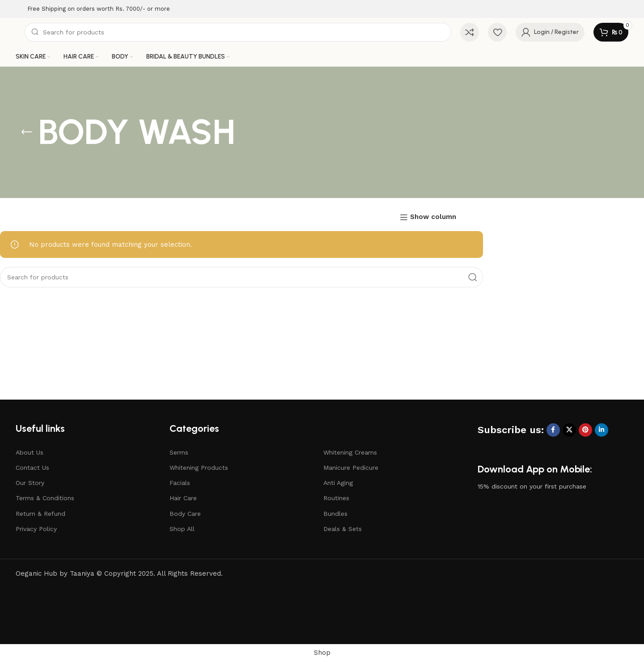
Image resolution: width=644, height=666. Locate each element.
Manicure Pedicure (351, 468)
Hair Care (183, 498)
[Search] (238, 32)
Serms (179, 452)
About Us (30, 452)
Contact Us (32, 468)
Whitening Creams (350, 452)
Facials (180, 483)
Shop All (182, 529)
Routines (336, 498)
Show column (433, 217)
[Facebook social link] (553, 430)
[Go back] (27, 132)
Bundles (335, 514)
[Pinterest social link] (585, 430)
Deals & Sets (343, 529)
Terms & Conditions (45, 498)
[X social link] (569, 430)
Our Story (30, 483)
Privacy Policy (36, 529)
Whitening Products (199, 468)
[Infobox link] (93, 9)
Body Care (185, 514)
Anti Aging (338, 483)
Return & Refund (40, 514)
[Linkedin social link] (602, 430)
